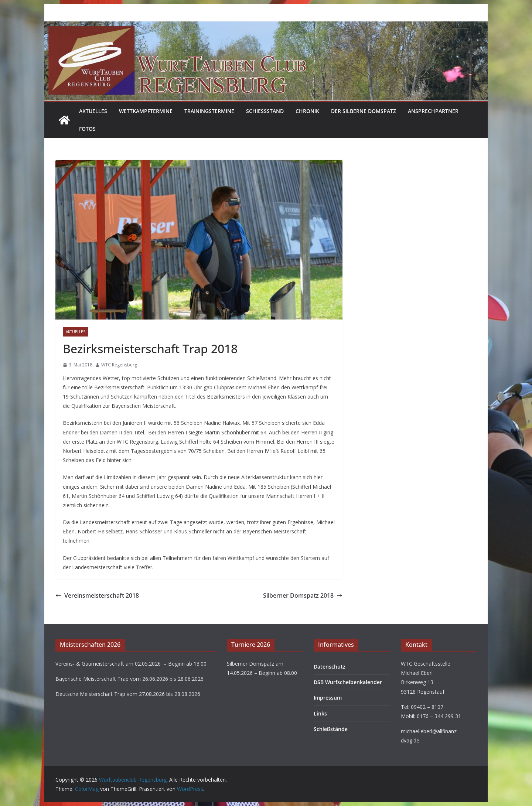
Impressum (328, 698)
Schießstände (331, 729)
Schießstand (265, 111)
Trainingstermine (209, 111)
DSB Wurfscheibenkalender (348, 682)
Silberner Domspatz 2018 (303, 595)
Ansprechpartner (433, 111)
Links (320, 713)
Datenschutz (330, 667)
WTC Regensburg (119, 365)
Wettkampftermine (146, 111)
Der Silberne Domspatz (364, 111)
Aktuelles (93, 111)
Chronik (307, 111)
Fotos (87, 129)
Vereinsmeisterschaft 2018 (97, 595)
